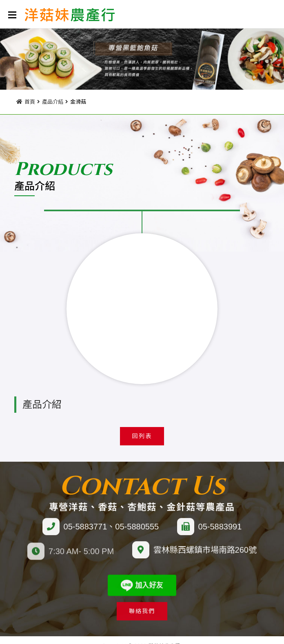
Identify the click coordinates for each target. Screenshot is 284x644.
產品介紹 (53, 101)
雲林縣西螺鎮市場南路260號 (205, 556)
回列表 (142, 436)
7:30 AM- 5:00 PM (81, 557)
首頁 (30, 101)
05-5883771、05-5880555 (111, 533)
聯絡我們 (142, 617)
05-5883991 (220, 533)
